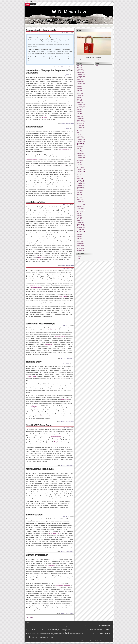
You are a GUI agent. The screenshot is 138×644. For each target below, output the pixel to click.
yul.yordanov (108, 641)
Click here (34, 406)
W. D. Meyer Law (69, 12)
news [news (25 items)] (108, 629)
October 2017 (81, 126)
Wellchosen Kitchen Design (40, 323)
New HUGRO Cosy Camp (39, 425)
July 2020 (80, 87)
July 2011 (80, 235)
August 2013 (80, 191)
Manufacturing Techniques (40, 469)
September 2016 (81, 145)
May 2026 (80, 66)
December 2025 (81, 74)
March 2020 (80, 94)
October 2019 (81, 96)
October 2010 (81, 249)
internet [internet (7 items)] (76, 630)
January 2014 (81, 182)
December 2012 (81, 205)
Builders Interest (34, 127)
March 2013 (80, 200)
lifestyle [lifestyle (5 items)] (88, 630)
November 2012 (81, 207)
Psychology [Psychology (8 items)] (80, 634)
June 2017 (80, 131)
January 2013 (81, 203)
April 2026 (80, 67)
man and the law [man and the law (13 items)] (96, 630)
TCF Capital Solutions (35, 287)
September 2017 (81, 127)
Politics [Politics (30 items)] (69, 633)
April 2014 (80, 177)
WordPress (98, 641)
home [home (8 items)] (60, 630)
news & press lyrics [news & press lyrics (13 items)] (33, 634)
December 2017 (81, 122)
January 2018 (81, 120)
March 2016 (80, 152)
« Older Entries (29, 618)
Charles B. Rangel (32, 377)
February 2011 (81, 244)
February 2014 (81, 180)
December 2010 (81, 247)
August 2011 (80, 233)
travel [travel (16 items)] (40, 637)
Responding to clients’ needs (41, 30)
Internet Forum (65, 400)
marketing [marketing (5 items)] (104, 630)
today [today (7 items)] (33, 637)
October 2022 (81, 85)
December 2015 (81, 156)
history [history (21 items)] (55, 629)
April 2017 (80, 134)
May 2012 (80, 217)
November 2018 (81, 106)
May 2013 (80, 196)
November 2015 (81, 157)
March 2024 (80, 80)
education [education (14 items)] (71, 626)
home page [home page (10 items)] (65, 630)
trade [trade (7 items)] (36, 637)
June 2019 (80, 99)
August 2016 (80, 147)
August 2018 (80, 108)
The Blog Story (34, 362)
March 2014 (80, 178)
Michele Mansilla (51, 565)
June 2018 (80, 111)
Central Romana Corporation (34, 159)
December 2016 (81, 140)
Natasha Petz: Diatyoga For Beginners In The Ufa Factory (49, 72)
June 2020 (80, 89)
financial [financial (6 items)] (97, 626)
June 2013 (80, 194)
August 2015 (80, 161)
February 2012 (81, 222)
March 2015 (80, 166)
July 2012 (80, 214)
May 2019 (80, 101)
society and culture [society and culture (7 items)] (91, 634)
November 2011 (81, 228)
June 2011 (80, 237)
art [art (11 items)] (27, 626)
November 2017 (81, 124)
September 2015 (81, 159)
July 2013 (80, 192)
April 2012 (80, 219)
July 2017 (80, 129)
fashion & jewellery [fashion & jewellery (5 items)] (90, 626)
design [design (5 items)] (66, 626)
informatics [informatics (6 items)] (71, 630)
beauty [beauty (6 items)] (39, 626)
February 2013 (81, 201)
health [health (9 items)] (50, 630)
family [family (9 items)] (84, 626)
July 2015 (80, 162)
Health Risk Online (36, 202)
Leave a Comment (70, 67)
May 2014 (80, 175)
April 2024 (80, 78)
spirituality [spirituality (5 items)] (98, 634)
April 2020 (80, 92)
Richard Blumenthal (52, 330)
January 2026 (81, 73)
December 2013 (81, 184)
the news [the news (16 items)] (104, 633)
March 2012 (80, 221)
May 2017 (80, 133)
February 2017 (81, 138)
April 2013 (80, 198)
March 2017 (80, 136)
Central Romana (63, 297)
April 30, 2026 (66, 204)
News (34, 26)
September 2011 (81, 231)
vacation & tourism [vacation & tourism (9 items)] (48, 637)
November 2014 (81, 171)
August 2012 (80, 212)
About (33, 4)
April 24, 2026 (66, 517)
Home (28, 4)
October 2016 (81, 143)
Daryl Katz (45, 117)
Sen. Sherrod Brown (64, 150)
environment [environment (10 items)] (78, 626)
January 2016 (81, 154)
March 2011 (80, 242)
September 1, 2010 (65, 32)
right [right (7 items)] (85, 634)
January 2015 (81, 168)
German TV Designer (37, 555)
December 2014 (81, 170)
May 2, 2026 (67, 75)
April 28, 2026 (66, 364)
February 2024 (81, 81)
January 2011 (81, 245)
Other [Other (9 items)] (52, 634)
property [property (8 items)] (75, 634)
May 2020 (80, 90)
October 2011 (81, 229)
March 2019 (80, 103)
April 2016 (80, 150)
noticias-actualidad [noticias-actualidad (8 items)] (45, 634)
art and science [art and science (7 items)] (31, 626)
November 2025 (81, 76)
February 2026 (81, 71)
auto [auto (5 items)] (36, 626)
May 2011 (80, 238)
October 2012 (81, 208)
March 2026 (80, 69)
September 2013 (81, 189)
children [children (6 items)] (59, 626)
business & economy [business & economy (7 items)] (52, 626)
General (29, 26)
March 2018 (80, 117)
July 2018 (80, 110)
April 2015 (80, 164)
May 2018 (80, 113)
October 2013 (81, 187)
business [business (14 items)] (44, 626)
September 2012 (81, 210)
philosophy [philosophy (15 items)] (58, 633)
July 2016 (80, 148)
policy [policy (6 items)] (63, 634)
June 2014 (80, 173)
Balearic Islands (34, 514)
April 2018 (80, 115)
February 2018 (81, 118)
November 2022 (81, 83)
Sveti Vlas (63, 165)
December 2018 (81, 104)
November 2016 (81, 141)
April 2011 (80, 240)
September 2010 (81, 251)
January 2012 (81, 224)
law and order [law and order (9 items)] (83, 630)
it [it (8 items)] (78, 630)
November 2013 (81, 185)
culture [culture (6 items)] (63, 626)
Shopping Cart (49, 344)
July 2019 (80, 97)
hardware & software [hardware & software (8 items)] (43, 630)
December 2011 (81, 226)
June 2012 (80, 215)
